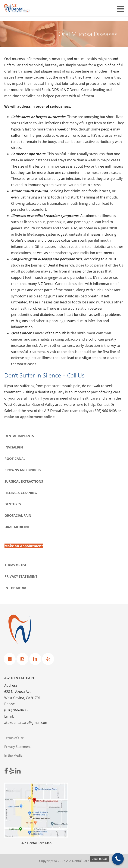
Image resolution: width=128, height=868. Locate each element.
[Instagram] (24, 659)
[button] (122, 9)
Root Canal (15, 459)
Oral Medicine (17, 527)
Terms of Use (16, 565)
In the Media (15, 588)
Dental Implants (19, 436)
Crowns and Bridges (23, 470)
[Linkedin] (36, 659)
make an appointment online (29, 417)
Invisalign (14, 447)
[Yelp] (49, 659)
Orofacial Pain (18, 515)
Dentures (13, 504)
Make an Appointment (24, 546)
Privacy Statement (21, 576)
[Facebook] (11, 659)
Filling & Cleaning (21, 493)
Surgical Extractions (24, 481)
